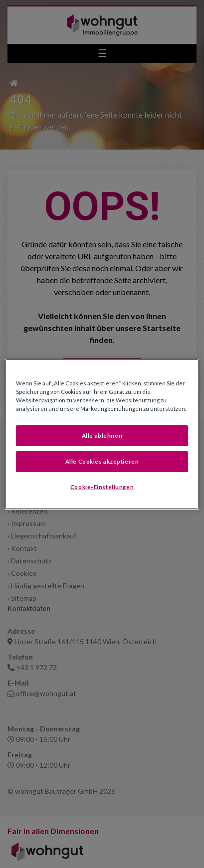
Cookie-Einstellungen (102, 487)
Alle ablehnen (102, 435)
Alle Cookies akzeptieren (102, 461)
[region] (102, 434)
